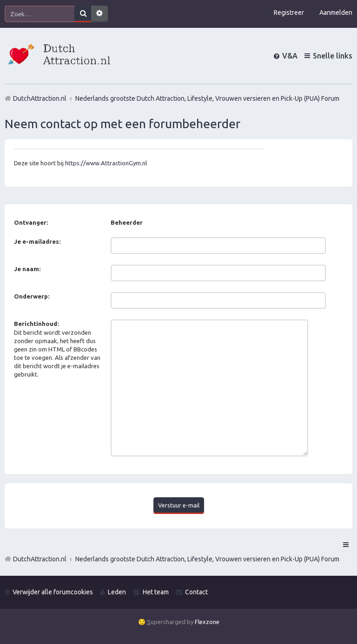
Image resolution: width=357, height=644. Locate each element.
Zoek (83, 14)
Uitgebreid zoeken (99, 14)
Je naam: (27, 269)
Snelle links (333, 56)
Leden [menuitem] (117, 592)
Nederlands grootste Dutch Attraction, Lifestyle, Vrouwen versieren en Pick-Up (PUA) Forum (207, 559)
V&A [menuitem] (290, 56)
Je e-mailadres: (37, 241)
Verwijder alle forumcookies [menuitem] (53, 592)
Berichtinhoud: (36, 324)
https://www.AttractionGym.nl (106, 163)
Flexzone (207, 622)
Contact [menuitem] (196, 592)
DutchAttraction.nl (40, 559)
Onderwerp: (32, 296)
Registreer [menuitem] (289, 13)
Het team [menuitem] (156, 592)
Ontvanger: (31, 222)
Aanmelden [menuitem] (336, 13)
